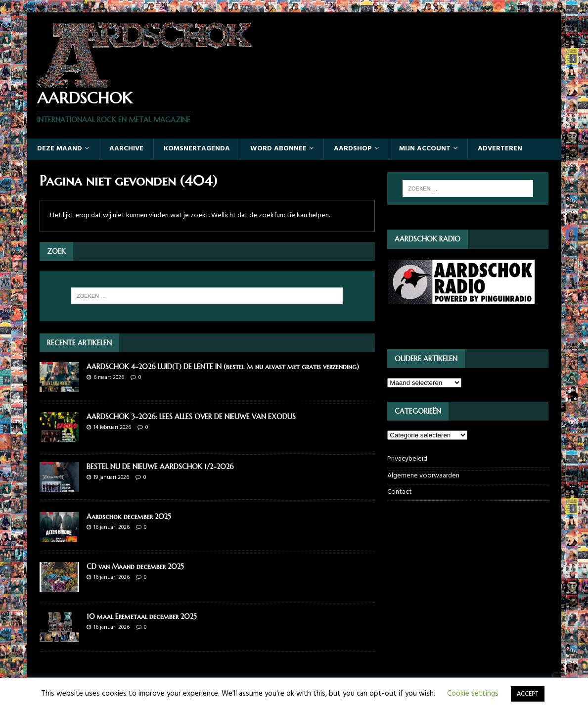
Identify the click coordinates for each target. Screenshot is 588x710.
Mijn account (425, 149)
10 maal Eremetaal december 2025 (142, 616)
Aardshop (353, 149)
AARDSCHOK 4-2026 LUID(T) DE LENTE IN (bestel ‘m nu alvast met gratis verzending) (223, 367)
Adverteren (500, 149)
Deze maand (60, 149)
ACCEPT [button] (528, 694)
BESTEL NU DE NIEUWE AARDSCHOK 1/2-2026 (160, 467)
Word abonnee (278, 149)
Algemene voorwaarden (423, 476)
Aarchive (126, 149)
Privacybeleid (407, 459)
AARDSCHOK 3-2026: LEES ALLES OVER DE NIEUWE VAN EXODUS (191, 417)
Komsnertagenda (197, 149)
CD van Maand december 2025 (135, 567)
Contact (400, 492)
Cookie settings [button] (473, 694)
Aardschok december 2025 (129, 517)
